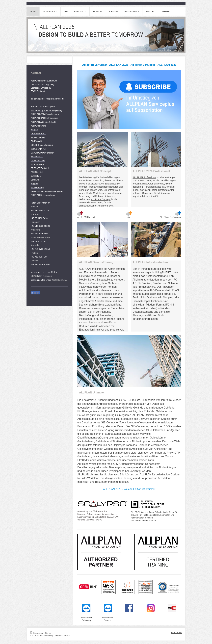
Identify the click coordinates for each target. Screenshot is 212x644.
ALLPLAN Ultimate (144, 415)
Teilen (35, 293)
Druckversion (37, 633)
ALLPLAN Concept (101, 199)
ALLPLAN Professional (144, 177)
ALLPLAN (85, 269)
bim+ (129, 217)
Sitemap (48, 633)
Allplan (137, 280)
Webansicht (177, 633)
